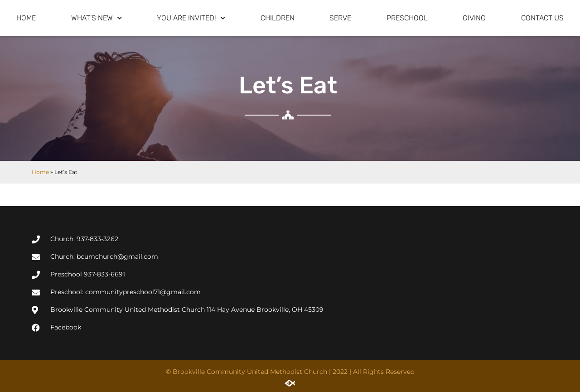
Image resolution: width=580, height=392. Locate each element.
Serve (340, 18)
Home (26, 18)
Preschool (407, 18)
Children (278, 18)
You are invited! (191, 18)
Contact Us (542, 18)
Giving (474, 18)
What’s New (97, 18)
